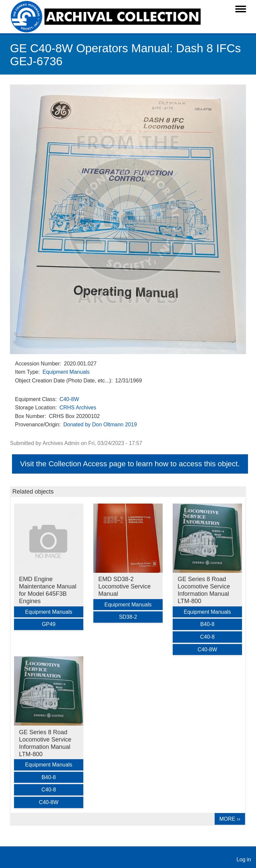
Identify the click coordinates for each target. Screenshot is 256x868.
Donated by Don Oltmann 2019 (100, 425)
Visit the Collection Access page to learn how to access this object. (130, 464)
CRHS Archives (78, 408)
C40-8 (207, 637)
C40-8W (69, 399)
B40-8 (207, 624)
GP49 (49, 624)
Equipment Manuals (66, 372)
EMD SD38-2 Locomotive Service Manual (124, 586)
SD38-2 (128, 617)
